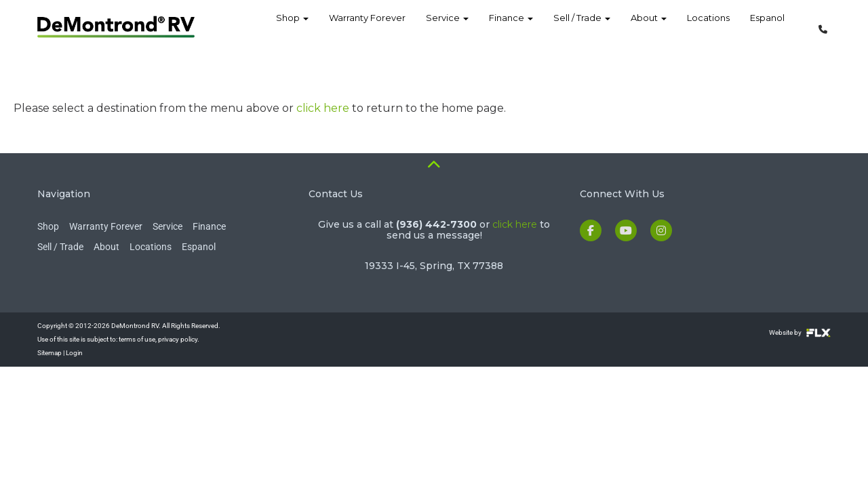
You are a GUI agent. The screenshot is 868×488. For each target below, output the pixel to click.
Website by (800, 332)
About (649, 27)
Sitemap (50, 353)
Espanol (767, 27)
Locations (708, 27)
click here (323, 108)
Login (74, 353)
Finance (511, 27)
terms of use (137, 339)
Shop (292, 27)
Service (447, 27)
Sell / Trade (582, 27)
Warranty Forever (367, 27)
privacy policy (178, 339)
